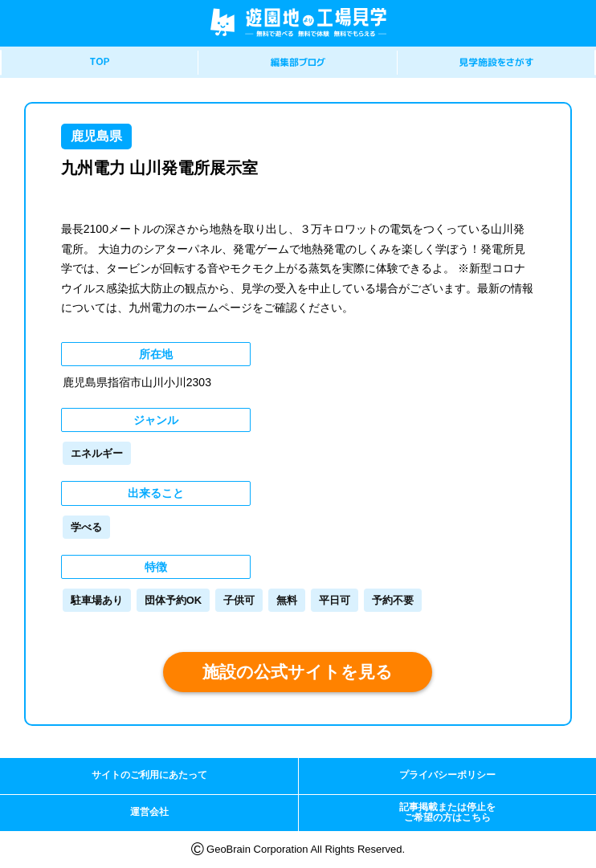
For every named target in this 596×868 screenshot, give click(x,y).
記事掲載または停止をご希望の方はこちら (447, 813)
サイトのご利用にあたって (149, 775)
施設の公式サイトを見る (298, 672)
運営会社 (149, 812)
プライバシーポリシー (447, 775)
